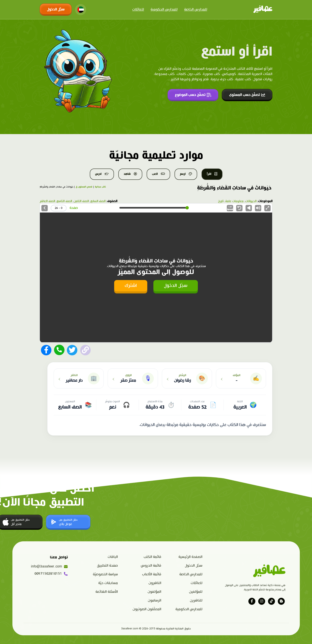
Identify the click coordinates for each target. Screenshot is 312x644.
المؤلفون (154, 592)
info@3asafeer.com (49, 567)
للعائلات (138, 9)
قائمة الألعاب (152, 574)
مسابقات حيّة (108, 583)
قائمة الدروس (151, 566)
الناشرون (155, 583)
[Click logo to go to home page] (263, 10)
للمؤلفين (196, 592)
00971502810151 (51, 574)
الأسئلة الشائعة (107, 592)
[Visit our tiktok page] (271, 601)
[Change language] (81, 10)
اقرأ (212, 174)
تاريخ (221, 201)
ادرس (102, 174)
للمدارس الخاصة (196, 9)
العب (158, 174)
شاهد (130, 174)
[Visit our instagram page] (262, 601)
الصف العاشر (47, 201)
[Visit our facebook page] (252, 601)
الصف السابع (98, 201)
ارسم (186, 174)
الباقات (113, 557)
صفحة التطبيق (107, 566)
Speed (230, 208)
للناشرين (196, 601)
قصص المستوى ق (84, 187)
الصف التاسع (64, 201)
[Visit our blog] (281, 601)
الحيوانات (251, 201)
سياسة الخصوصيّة (105, 574)
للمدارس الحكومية (164, 9)
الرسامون (154, 601)
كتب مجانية (100, 187)
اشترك (131, 285)
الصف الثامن (81, 201)
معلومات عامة (234, 201)
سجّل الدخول (56, 9)
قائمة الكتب (152, 557)
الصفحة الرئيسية (190, 557)
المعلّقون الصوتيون (147, 609)
